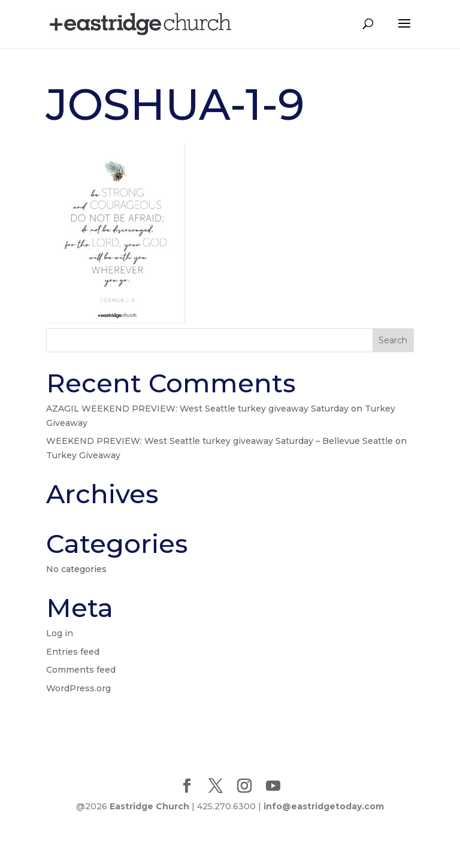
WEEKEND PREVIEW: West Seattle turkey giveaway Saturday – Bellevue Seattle (220, 441)
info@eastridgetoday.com (324, 806)
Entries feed (73, 652)
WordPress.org (78, 688)
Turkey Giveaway (83, 455)
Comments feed (81, 670)
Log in (60, 633)
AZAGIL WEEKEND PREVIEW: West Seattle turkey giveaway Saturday (197, 409)
